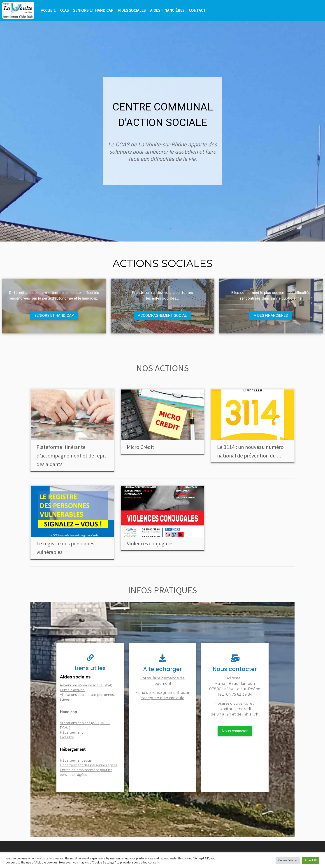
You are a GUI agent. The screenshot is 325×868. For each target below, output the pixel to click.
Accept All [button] (311, 860)
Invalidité (67, 737)
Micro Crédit (140, 447)
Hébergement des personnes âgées (89, 765)
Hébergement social (76, 760)
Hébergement (71, 732)
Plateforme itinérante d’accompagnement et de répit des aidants (71, 456)
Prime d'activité (72, 690)
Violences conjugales (150, 543)
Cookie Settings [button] (288, 860)
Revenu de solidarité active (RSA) (86, 685)
